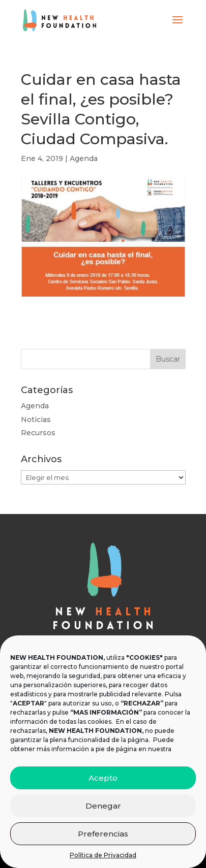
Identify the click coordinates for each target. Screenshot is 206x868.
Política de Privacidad (103, 855)
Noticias (36, 420)
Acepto (103, 778)
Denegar (103, 806)
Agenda (84, 158)
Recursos (38, 433)
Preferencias (103, 834)
